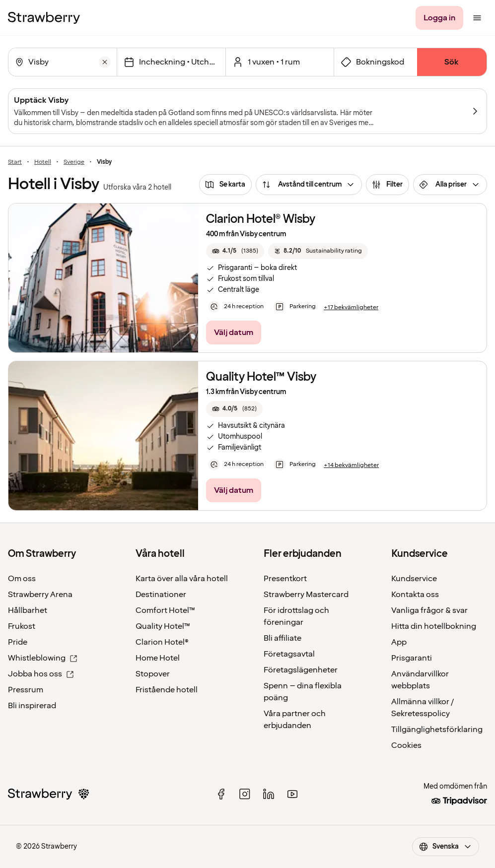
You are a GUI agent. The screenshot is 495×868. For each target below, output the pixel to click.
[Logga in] (439, 18)
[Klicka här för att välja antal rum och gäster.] (280, 62)
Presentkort (285, 579)
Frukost (22, 626)
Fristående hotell (167, 690)
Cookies (406, 745)
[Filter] (388, 185)
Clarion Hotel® (162, 642)
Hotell (43, 162)
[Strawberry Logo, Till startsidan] (44, 18)
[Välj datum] (171, 62)
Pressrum (26, 690)
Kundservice (414, 579)
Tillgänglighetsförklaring (437, 730)
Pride (18, 642)
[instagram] (245, 794)
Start (15, 162)
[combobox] (62, 62)
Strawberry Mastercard (306, 595)
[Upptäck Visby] (247, 111)
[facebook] (221, 794)
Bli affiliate (283, 638)
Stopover (153, 674)
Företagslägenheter (301, 670)
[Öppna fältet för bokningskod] (376, 62)
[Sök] (452, 62)
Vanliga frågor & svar (429, 610)
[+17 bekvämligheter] (351, 308)
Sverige (74, 162)
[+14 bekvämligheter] (351, 466)
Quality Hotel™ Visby (261, 377)
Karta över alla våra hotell (182, 579)
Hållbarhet (28, 610)
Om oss (22, 579)
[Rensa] (105, 62)
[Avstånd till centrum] (309, 185)
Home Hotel (158, 658)
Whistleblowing (43, 658)
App (399, 642)
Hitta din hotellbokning (434, 626)
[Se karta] (225, 185)
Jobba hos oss (41, 674)
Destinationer (161, 595)
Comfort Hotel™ (165, 610)
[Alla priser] (450, 185)
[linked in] (269, 794)
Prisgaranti (412, 658)
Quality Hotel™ (163, 626)
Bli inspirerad (32, 706)
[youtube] (292, 794)
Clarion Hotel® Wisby (261, 219)
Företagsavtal (289, 654)
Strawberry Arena (40, 595)
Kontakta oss (415, 595)
